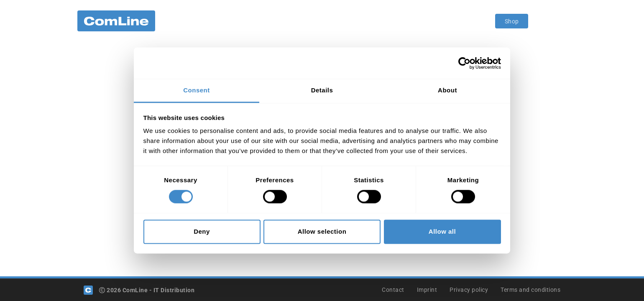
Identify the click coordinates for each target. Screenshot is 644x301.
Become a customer (337, 21)
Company (183, 21)
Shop (512, 21)
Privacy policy (469, 290)
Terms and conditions (530, 290)
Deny (202, 231)
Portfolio (223, 21)
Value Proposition (272, 21)
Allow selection (322, 231)
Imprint (427, 290)
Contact (393, 290)
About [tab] (447, 90)
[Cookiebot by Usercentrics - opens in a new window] (464, 63)
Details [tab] (322, 90)
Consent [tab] (197, 90)
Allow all (442, 231)
